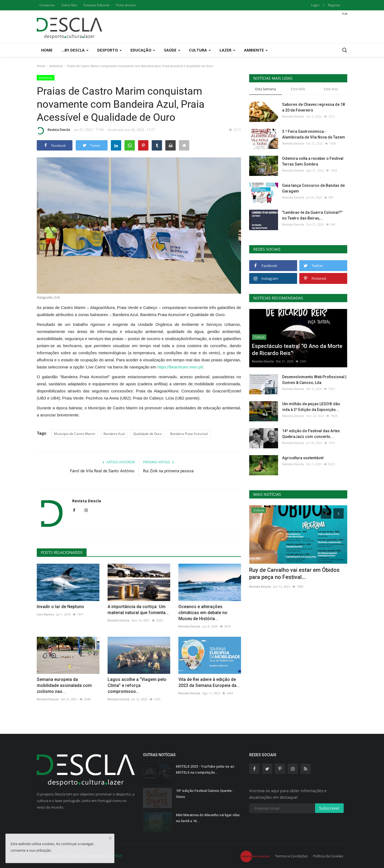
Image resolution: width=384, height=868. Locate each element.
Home (47, 50)
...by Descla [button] (75, 50)
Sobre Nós (69, 5)
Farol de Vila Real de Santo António (102, 471)
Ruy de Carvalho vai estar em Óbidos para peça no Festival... (294, 573)
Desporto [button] (109, 50)
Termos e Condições (291, 856)
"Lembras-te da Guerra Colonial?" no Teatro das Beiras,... (312, 215)
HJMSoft (116, 856)
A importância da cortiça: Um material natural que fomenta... (138, 610)
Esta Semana (266, 89)
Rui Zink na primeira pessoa (168, 471)
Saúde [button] (172, 50)
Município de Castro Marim (74, 434)
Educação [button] (143, 50)
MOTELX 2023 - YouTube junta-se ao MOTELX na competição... (205, 769)
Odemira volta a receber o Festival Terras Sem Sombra (313, 161)
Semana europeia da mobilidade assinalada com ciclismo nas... (64, 685)
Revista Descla (53, 131)
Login (315, 5)
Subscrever (329, 808)
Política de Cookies (328, 856)
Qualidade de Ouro (147, 434)
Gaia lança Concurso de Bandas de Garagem (313, 188)
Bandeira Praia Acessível (189, 434)
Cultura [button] (200, 50)
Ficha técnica (126, 5)
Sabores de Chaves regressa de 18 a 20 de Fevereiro (313, 107)
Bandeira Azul (114, 434)
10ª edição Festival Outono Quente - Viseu (205, 794)
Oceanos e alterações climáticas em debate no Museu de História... (203, 613)
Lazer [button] (227, 50)
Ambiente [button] (256, 50)
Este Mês (298, 89)
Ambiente (56, 66)
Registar (334, 5)
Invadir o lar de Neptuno (60, 607)
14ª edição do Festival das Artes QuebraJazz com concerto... (311, 434)
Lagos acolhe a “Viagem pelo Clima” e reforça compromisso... (137, 685)
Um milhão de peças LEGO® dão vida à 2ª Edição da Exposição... (311, 407)
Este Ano (331, 89)
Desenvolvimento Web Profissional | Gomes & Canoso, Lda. (314, 380)
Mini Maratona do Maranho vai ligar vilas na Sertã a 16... (208, 818)
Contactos (47, 5)
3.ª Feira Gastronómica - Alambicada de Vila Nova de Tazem (314, 134)
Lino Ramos (45, 614)
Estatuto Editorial (97, 5)
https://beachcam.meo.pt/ (180, 367)
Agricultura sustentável (303, 458)
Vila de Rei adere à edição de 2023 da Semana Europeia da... (209, 682)
